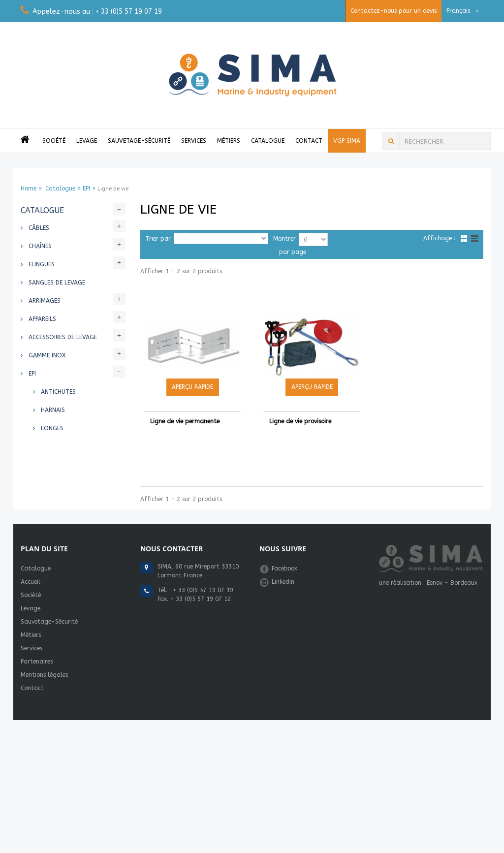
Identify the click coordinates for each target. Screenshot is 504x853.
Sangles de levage (56, 283)
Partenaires (37, 735)
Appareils (41, 319)
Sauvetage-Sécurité (139, 141)
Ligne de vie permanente (185, 421)
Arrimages (44, 301)
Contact (309, 141)
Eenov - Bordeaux (452, 657)
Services (194, 141)
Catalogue (268, 141)
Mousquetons (63, 483)
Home (29, 189)
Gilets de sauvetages (61, 501)
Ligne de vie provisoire (300, 421)
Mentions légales (44, 749)
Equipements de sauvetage (69, 556)
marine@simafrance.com (193, 696)
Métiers (229, 141)
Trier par (158, 239)
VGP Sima (347, 141)
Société (54, 141)
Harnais (52, 410)
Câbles (38, 228)
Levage (87, 141)
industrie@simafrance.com (196, 705)
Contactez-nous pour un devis (394, 11)
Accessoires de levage (62, 337)
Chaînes (39, 246)
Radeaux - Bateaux (57, 574)
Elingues (41, 264)
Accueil (31, 656)
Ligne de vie (57, 465)
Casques (53, 446)
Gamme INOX (46, 355)
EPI (86, 189)
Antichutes (57, 392)
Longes (51, 428)
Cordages (43, 537)
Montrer (284, 239)
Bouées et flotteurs (60, 519)
